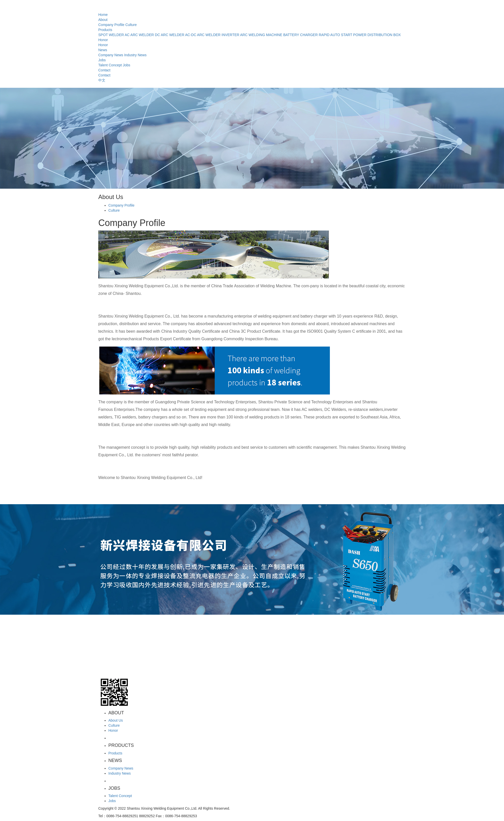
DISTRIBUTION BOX (384, 35)
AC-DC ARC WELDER (203, 35)
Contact (104, 70)
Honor (103, 40)
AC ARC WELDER (139, 35)
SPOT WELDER (111, 35)
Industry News (135, 55)
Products (105, 30)
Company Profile (111, 25)
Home (103, 15)
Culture (131, 25)
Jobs (102, 60)
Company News (111, 55)
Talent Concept (110, 65)
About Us (116, 720)
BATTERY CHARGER (301, 35)
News (103, 50)
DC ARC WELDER (170, 35)
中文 (102, 80)
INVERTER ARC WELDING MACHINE (252, 35)
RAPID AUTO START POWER (343, 35)
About (103, 20)
